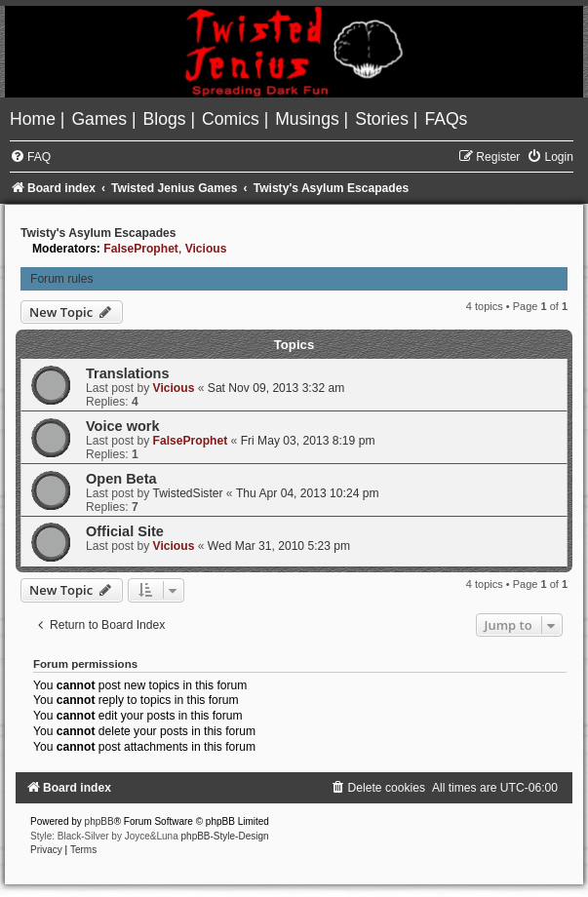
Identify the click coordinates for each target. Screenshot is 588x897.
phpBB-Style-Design (225, 836)
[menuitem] (35, 119)
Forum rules (62, 279)
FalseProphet (141, 249)
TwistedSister (188, 493)
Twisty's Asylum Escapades (98, 233)
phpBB (99, 821)
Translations (128, 373)
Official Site (125, 531)
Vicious (206, 249)
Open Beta (121, 479)
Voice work (123, 426)
